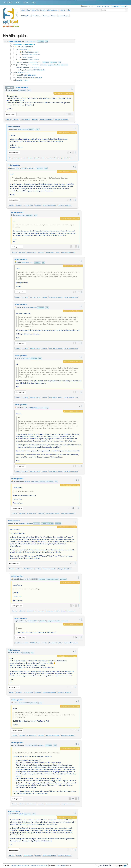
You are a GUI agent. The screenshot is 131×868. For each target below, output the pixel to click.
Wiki (18, 2)
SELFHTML (8, 2)
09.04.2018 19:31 (28, 262)
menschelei (50, 482)
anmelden (35, 119)
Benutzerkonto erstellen (46, 119)
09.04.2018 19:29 (20, 215)
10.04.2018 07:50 (31, 307)
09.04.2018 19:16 (22, 129)
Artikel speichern (22, 87)
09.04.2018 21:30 (16, 653)
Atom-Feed (46, 16)
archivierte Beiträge (64, 16)
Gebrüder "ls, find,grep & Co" (26, 552)
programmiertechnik (47, 524)
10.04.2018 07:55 (24, 358)
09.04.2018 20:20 (32, 579)
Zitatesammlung (53, 10)
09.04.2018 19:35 (27, 523)
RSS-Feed (54, 16)
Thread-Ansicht (37, 16)
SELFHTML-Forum (26, 16)
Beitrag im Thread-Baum (62, 119)
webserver (58, 524)
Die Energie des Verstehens (20, 865)
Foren (42, 10)
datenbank (23, 90)
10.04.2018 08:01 (31, 408)
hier (29, 556)
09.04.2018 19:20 (21, 168)
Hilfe (68, 10)
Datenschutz (44, 865)
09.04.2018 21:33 (24, 703)
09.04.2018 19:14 (13, 90)
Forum (26, 2)
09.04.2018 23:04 (30, 745)
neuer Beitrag (26, 10)
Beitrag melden (11, 114)
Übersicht (35, 10)
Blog (34, 2)
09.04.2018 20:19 (32, 482)
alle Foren (16, 119)
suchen (63, 10)
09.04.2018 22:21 (18, 814)
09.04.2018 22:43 (33, 621)
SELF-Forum (10, 87)
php (29, 90)
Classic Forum (61, 865)
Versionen (31, 168)
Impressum (34, 865)
